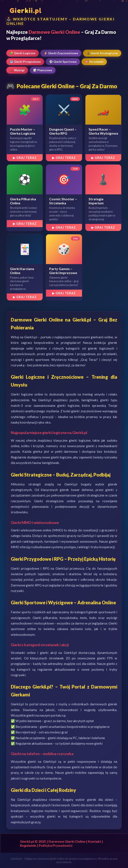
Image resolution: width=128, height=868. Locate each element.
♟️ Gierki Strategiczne (102, 53)
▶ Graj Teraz (25, 158)
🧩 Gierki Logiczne (23, 53)
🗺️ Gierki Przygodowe (25, 62)
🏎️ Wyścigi (17, 70)
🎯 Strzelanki (94, 62)
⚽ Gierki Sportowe (63, 62)
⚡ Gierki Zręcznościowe (61, 53)
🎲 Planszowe (43, 70)
